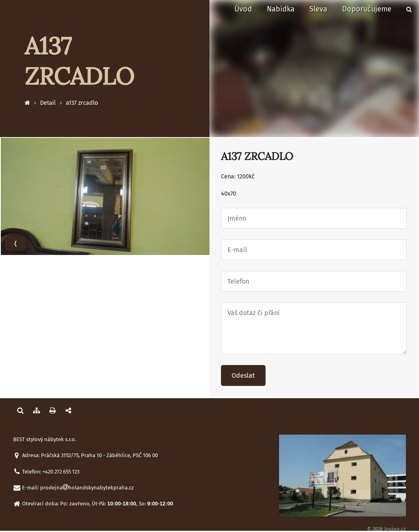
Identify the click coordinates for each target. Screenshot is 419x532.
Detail (48, 103)
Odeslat (243, 375)
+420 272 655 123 (61, 472)
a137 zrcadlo (82, 103)
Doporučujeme (367, 9)
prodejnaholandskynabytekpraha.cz (87, 488)
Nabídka (281, 9)
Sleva (318, 9)
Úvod (243, 9)
